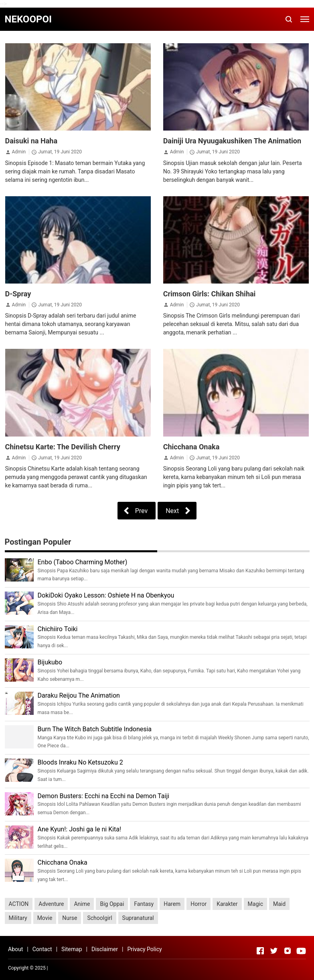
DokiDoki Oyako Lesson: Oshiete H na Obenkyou (106, 595)
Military (18, 918)
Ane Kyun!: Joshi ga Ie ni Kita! (80, 829)
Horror (199, 904)
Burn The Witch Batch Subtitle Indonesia (95, 729)
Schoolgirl (99, 918)
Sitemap (72, 949)
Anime (82, 904)
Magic (255, 904)
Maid (279, 904)
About (15, 949)
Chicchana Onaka (191, 447)
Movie (45, 918)
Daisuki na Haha (31, 141)
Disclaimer (105, 949)
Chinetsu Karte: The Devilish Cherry (63, 447)
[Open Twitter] (274, 951)
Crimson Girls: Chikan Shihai (210, 294)
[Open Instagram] (288, 951)
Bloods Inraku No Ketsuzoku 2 (80, 762)
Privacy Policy (144, 949)
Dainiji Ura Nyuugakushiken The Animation (232, 141)
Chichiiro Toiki (58, 629)
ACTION (19, 904)
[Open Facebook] (260, 951)
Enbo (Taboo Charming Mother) (83, 562)
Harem (172, 904)
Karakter (227, 904)
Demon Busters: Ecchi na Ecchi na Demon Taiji (104, 796)
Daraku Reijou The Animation (79, 695)
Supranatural (138, 918)
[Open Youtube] (301, 951)
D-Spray (18, 294)
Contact (42, 949)
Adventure (51, 904)
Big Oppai (112, 904)
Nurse (70, 918)
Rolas (103, 968)
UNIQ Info (86, 968)
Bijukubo (50, 662)
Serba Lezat (62, 968)
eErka (117, 968)
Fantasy (144, 904)
